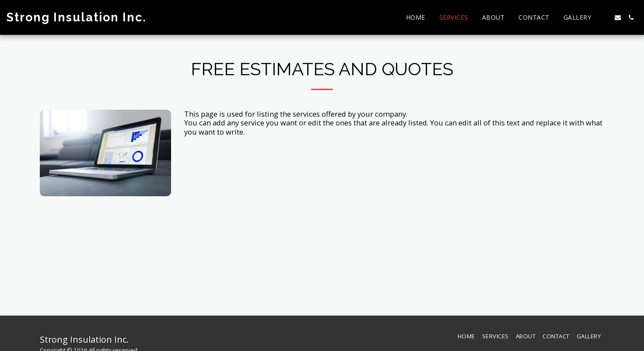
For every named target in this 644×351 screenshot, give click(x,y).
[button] (605, 17)
